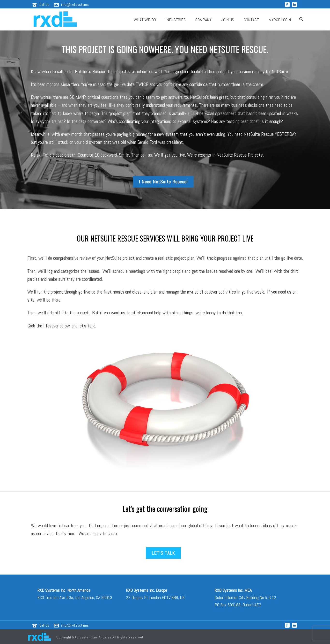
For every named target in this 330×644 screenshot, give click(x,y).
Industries (176, 20)
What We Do (145, 20)
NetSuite (113, 258)
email (108, 525)
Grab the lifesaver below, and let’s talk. (62, 326)
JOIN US (228, 20)
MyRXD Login (280, 20)
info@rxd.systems (75, 4)
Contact (251, 20)
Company (203, 20)
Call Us (44, 4)
